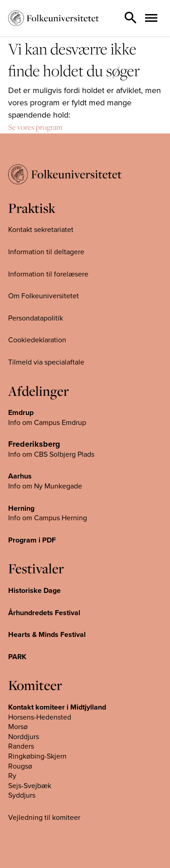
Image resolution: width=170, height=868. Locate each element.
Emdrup (21, 413)
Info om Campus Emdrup (47, 423)
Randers (21, 746)
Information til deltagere (46, 252)
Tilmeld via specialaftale (46, 362)
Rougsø (20, 766)
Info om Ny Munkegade (45, 486)
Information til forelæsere (48, 274)
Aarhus (20, 476)
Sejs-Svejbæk (30, 786)
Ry (12, 776)
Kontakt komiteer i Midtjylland (57, 707)
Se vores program (35, 127)
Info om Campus (35, 518)
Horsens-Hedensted (40, 717)
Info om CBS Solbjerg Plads (51, 454)
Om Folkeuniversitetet (44, 296)
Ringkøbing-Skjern (37, 756)
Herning (21, 508)
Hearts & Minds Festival (47, 635)
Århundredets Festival (44, 613)
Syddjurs (22, 795)
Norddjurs (24, 737)
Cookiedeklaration (37, 340)
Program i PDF (32, 540)
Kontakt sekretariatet (41, 230)
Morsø (18, 727)
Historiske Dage (34, 591)
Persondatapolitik (36, 318)
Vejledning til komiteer (44, 818)
